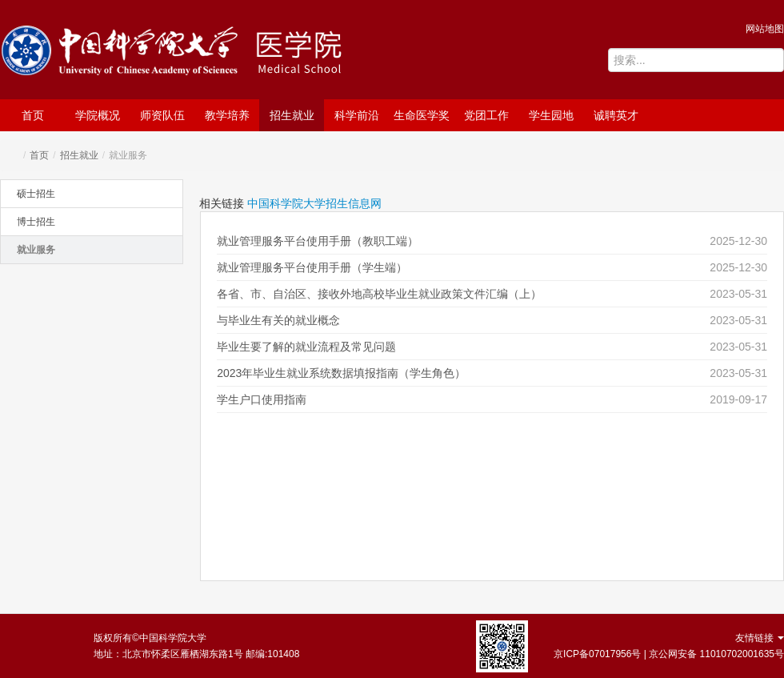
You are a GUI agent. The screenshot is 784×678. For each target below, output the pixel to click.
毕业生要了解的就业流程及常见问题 (306, 347)
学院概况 (98, 115)
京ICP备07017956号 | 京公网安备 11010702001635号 (669, 654)
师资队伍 (162, 115)
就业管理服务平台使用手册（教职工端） (318, 241)
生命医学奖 (422, 115)
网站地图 (765, 29)
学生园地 (551, 115)
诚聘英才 (616, 115)
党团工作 (486, 115)
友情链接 (760, 638)
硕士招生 (36, 194)
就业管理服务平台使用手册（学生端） (312, 267)
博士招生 (36, 222)
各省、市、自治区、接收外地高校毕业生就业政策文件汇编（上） (379, 294)
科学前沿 (357, 115)
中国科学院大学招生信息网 (314, 203)
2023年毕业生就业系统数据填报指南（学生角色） (341, 373)
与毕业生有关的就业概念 (278, 320)
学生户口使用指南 (262, 399)
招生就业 (292, 115)
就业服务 (36, 250)
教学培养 (227, 115)
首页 (33, 115)
